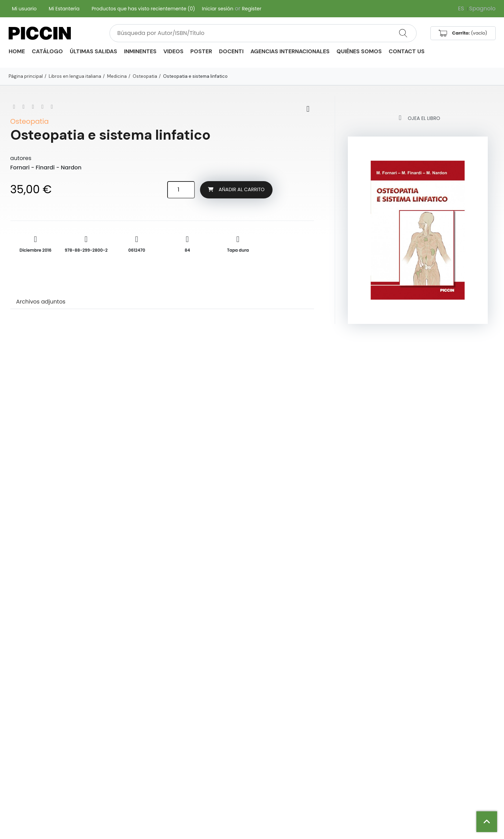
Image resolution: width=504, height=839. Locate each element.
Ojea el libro (418, 118)
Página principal (26, 76)
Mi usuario (25, 9)
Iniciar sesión (218, 9)
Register (251, 9)
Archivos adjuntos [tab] (41, 302)
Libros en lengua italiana (75, 76)
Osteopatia (145, 76)
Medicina (117, 76)
